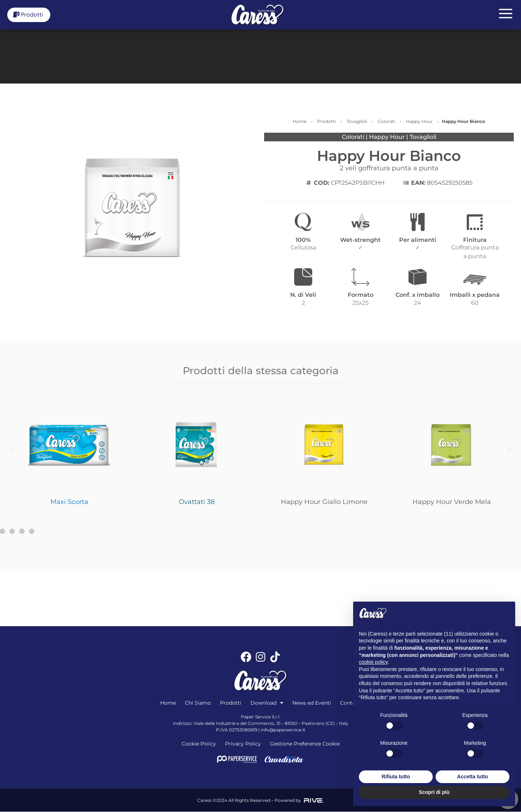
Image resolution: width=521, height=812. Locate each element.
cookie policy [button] (373, 662)
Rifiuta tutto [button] (396, 777)
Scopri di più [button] (434, 792)
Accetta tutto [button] (473, 777)
